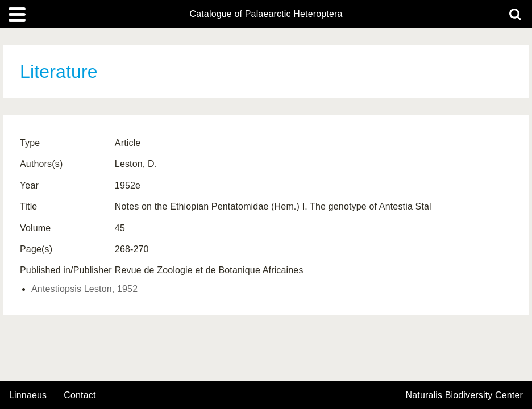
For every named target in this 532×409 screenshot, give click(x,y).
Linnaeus (28, 395)
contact (80, 395)
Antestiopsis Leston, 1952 (84, 289)
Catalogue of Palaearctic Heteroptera (266, 14)
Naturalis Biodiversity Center (465, 395)
